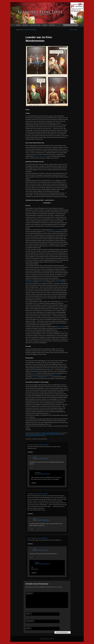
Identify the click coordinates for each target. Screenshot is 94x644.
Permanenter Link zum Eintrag (38, 436)
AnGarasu (29, 538)
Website (28, 628)
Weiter (76, 30)
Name (29, 614)
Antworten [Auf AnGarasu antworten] (30, 544)
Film (41, 434)
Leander (35, 457)
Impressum (45, 25)
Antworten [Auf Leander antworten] (32, 468)
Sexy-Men (56, 433)
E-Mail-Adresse (30, 621)
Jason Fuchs (49, 377)
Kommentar (30, 593)
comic (27, 434)
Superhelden (53, 434)
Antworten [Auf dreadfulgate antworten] (30, 514)
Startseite (18, 25)
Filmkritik (51, 433)
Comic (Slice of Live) (45, 433)
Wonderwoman (59, 434)
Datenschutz (52, 25)
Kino (44, 434)
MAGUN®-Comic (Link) (35, 25)
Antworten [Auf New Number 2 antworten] (30, 452)
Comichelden (31, 434)
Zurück (71, 30)
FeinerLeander (33, 30)
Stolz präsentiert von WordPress (47, 639)
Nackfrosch (48, 434)
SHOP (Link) (25, 25)
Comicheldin (37, 434)
